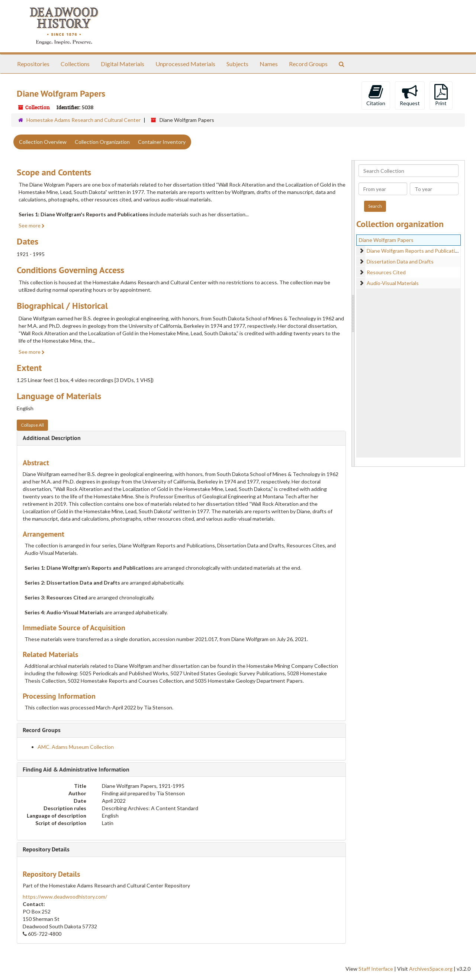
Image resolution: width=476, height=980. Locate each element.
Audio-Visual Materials (393, 283)
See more (32, 225)
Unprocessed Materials (185, 64)
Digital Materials (123, 64)
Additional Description (52, 438)
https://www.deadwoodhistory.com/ (65, 897)
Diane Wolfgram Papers (386, 240)
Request (410, 95)
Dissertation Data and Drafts (400, 261)
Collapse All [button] (32, 425)
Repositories (33, 64)
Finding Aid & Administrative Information (76, 769)
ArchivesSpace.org (431, 969)
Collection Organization (102, 142)
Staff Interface (376, 969)
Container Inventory (162, 142)
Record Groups (308, 64)
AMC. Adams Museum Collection (76, 747)
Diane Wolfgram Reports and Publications (415, 251)
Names (269, 64)
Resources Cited (386, 272)
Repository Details (46, 849)
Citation (376, 95)
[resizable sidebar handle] (353, 313)
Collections (75, 64)
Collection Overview (43, 142)
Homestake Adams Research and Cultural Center (83, 120)
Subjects (237, 64)
